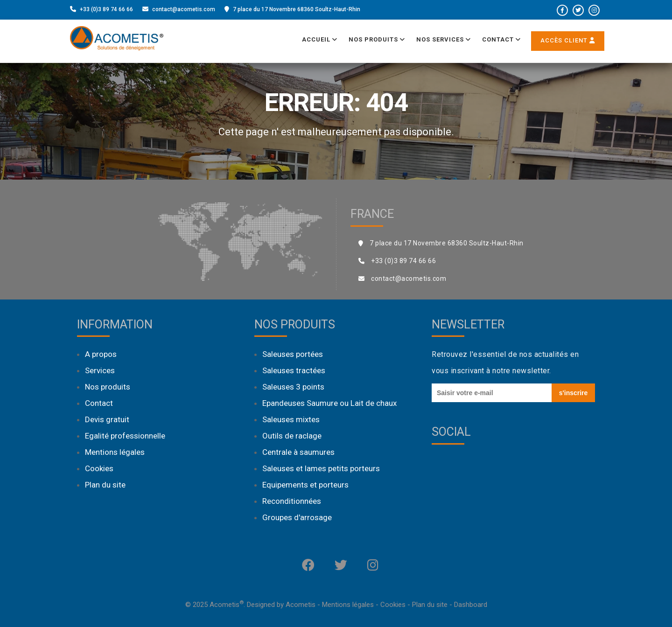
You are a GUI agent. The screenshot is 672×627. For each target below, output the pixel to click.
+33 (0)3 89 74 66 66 (106, 9)
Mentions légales (115, 452)
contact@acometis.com (184, 9)
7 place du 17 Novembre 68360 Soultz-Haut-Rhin (297, 9)
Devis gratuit (107, 419)
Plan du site (105, 485)
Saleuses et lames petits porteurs (321, 468)
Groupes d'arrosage (297, 517)
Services (100, 370)
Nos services (444, 39)
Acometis (301, 605)
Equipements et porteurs (305, 485)
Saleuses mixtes (291, 419)
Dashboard (471, 605)
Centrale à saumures (298, 452)
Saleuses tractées (294, 370)
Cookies (99, 468)
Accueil (320, 39)
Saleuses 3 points (293, 387)
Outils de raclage (292, 436)
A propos (101, 354)
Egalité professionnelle (125, 436)
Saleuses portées (293, 354)
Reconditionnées (292, 501)
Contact (501, 39)
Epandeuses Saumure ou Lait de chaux (329, 403)
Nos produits (377, 39)
